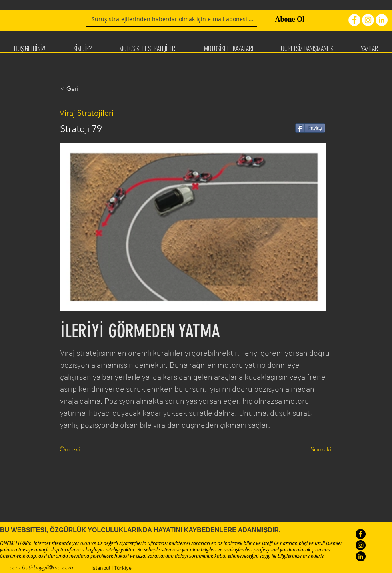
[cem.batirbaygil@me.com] (41, 568)
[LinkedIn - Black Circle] (361, 556)
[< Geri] (87, 89)
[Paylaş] (310, 128)
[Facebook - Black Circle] (361, 534)
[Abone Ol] (283, 20)
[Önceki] (86, 449)
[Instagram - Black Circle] (361, 545)
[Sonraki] (312, 449)
